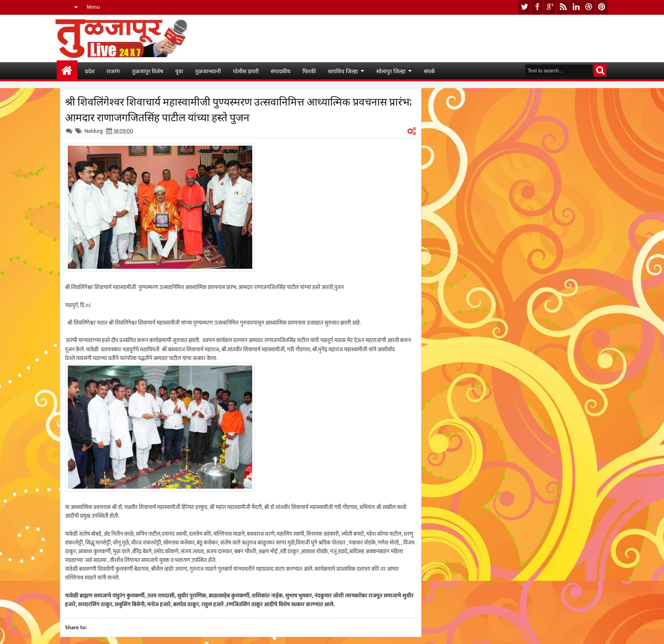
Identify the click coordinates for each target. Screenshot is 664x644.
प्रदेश (90, 71)
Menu (93, 7)
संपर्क (429, 71)
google (550, 7)
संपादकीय (281, 71)
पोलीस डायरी (246, 71)
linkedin (576, 7)
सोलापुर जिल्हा (391, 71)
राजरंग (113, 71)
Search (600, 70)
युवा (179, 71)
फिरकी (309, 71)
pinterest (602, 7)
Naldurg (94, 131)
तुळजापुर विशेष (148, 71)
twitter (524, 7)
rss (563, 7)
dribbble (589, 7)
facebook (537, 7)
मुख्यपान (67, 71)
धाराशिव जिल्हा (343, 71)
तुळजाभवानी (208, 71)
